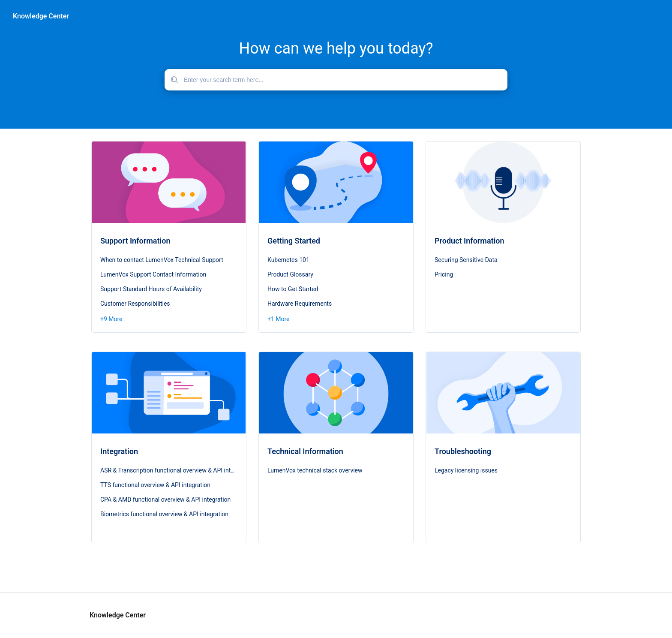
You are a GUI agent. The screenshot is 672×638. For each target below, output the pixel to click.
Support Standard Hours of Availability (151, 289)
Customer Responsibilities (135, 304)
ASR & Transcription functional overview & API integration (169, 470)
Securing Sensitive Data (466, 260)
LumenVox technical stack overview (315, 470)
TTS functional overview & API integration (155, 485)
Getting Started (294, 241)
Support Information (135, 241)
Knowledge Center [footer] (118, 615)
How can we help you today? (336, 48)
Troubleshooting (463, 451)
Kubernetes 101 (288, 260)
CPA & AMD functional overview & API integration (165, 500)
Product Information (469, 241)
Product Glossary (290, 274)
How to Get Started (293, 289)
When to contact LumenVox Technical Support (162, 260)
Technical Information (305, 451)
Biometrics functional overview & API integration (164, 514)
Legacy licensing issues (466, 470)
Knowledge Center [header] (41, 16)
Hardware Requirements (300, 304)
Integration (119, 451)
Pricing (444, 274)
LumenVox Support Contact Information (153, 274)
